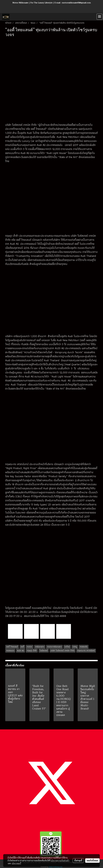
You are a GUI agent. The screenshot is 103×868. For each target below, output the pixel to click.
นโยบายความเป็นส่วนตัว (60, 860)
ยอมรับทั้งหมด (92, 860)
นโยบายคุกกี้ (16, 863)
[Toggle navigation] (100, 17)
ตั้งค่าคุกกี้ (78, 860)
